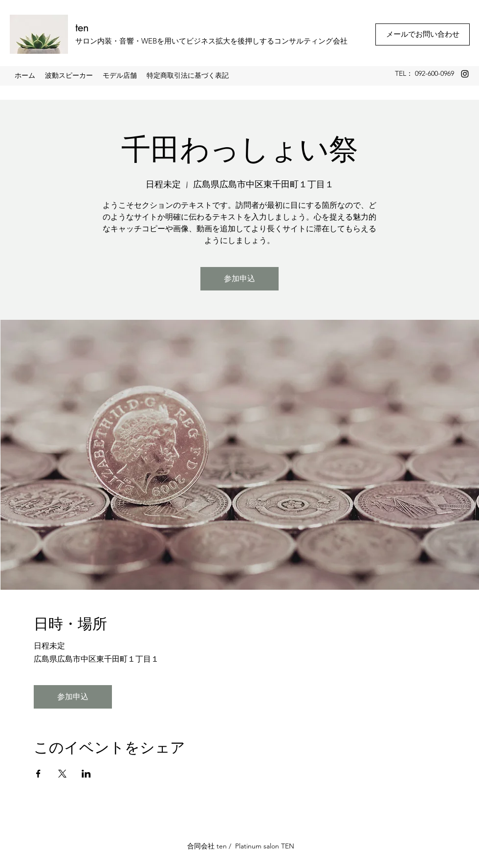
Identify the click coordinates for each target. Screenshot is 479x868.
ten (82, 27)
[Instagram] (465, 74)
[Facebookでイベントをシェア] (38, 774)
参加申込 (239, 278)
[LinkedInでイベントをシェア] (86, 774)
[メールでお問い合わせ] (423, 34)
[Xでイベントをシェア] (62, 774)
